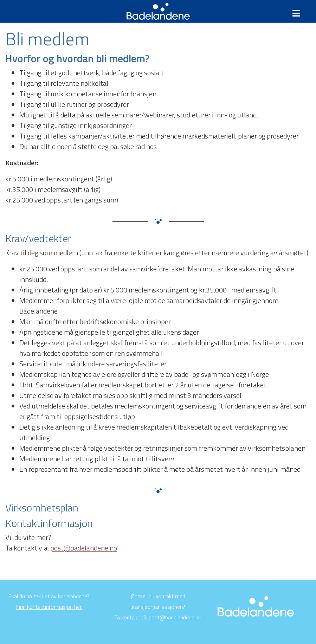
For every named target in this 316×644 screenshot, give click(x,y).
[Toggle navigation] (299, 13)
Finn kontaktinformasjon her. (49, 607)
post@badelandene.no (84, 548)
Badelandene (158, 11)
